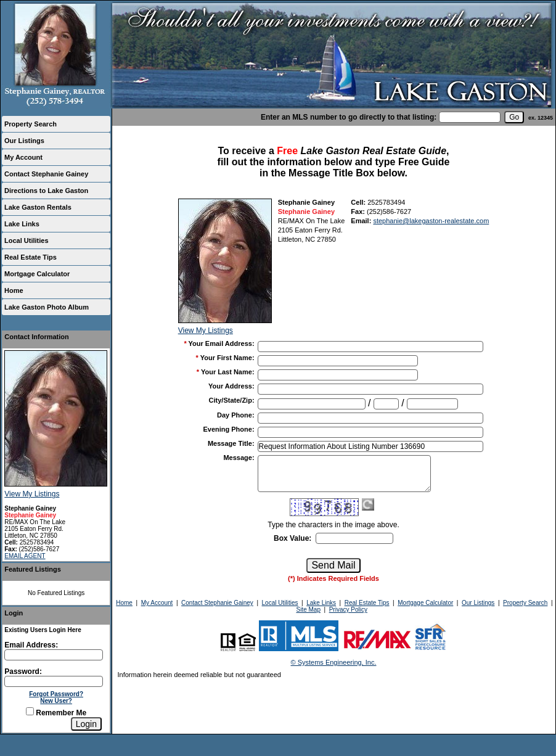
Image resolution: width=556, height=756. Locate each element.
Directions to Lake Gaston (46, 191)
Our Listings (24, 141)
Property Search (31, 124)
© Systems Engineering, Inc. (334, 662)
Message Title (231, 443)
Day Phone (236, 415)
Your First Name (227, 358)
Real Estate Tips (31, 257)
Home (14, 290)
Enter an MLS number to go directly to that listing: (349, 117)
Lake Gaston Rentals (38, 207)
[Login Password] (54, 681)
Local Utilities (27, 240)
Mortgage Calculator (37, 274)
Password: (23, 672)
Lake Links (22, 224)
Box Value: (292, 538)
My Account (23, 157)
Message (239, 458)
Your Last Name (228, 372)
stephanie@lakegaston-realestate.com (431, 221)
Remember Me (56, 713)
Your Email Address (222, 343)
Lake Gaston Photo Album (47, 307)
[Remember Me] (30, 711)
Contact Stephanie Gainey (46, 174)
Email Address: (31, 645)
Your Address (231, 386)
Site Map (309, 610)
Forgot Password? (56, 694)
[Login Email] (54, 655)
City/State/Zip (232, 400)
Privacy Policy (348, 610)
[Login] (86, 724)
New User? (56, 701)
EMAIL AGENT (25, 556)
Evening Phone (228, 429)
